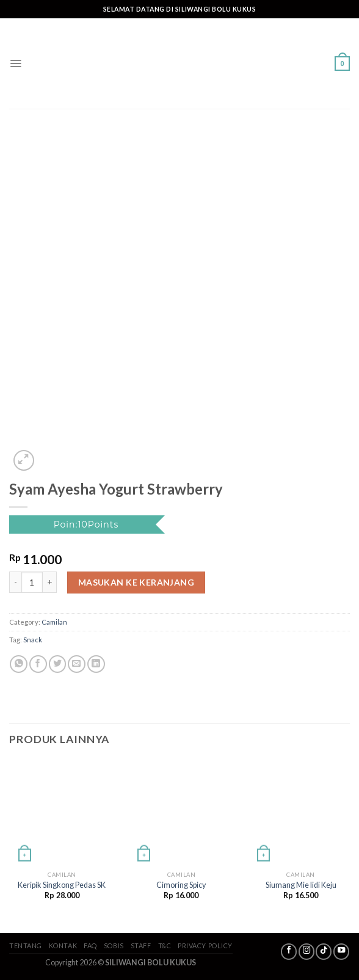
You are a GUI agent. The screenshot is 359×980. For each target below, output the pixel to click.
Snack (33, 640)
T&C (165, 946)
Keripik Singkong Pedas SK (62, 885)
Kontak (63, 946)
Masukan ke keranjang (136, 582)
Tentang (26, 946)
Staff (141, 946)
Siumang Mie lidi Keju (301, 885)
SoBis (114, 946)
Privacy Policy (205, 946)
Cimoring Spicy (181, 885)
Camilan (54, 622)
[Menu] (16, 64)
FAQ (90, 946)
